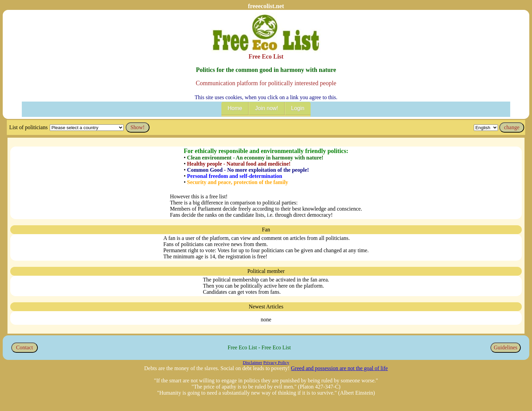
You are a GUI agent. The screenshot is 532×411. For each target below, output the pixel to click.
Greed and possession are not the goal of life (339, 368)
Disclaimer (253, 362)
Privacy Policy (276, 362)
